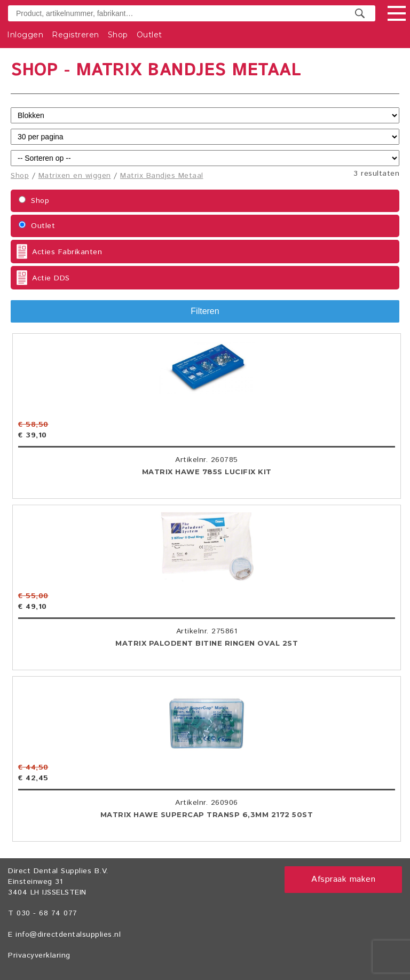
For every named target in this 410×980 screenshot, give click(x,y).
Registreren (76, 35)
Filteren (205, 311)
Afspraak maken (343, 879)
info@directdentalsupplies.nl (68, 935)
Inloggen (25, 35)
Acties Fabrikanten (67, 252)
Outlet (149, 35)
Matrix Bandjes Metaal (162, 176)
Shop (118, 35)
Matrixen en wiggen (75, 176)
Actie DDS (51, 278)
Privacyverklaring (39, 955)
